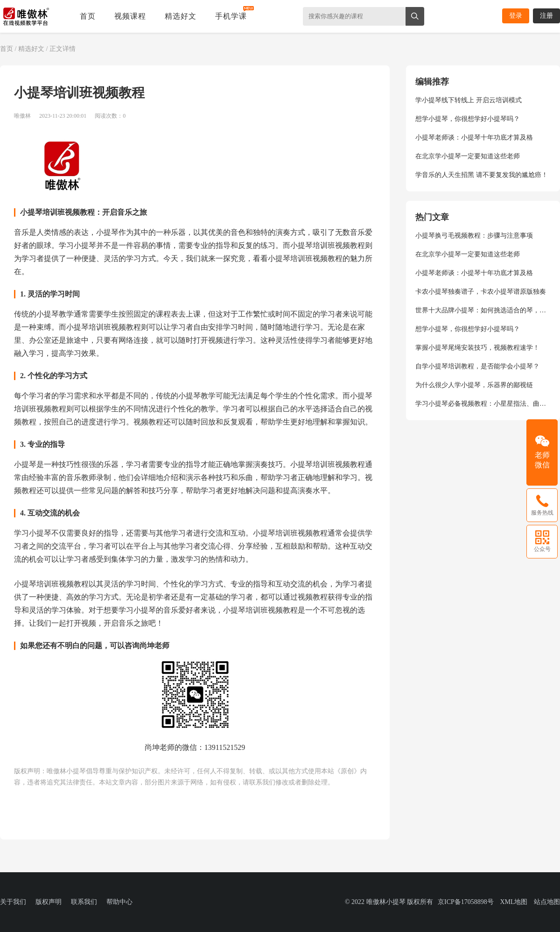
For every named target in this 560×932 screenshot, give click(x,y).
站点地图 (547, 902)
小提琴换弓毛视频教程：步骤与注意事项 (474, 236)
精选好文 (181, 16)
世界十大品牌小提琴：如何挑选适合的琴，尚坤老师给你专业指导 (483, 310)
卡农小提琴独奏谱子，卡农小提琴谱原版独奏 (481, 292)
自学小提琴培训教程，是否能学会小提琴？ (477, 366)
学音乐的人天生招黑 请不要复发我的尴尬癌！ (482, 175)
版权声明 (49, 902)
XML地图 (514, 902)
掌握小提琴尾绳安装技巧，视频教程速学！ (477, 348)
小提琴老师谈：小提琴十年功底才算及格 (474, 138)
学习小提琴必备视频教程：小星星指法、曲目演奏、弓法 (483, 404)
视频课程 (130, 16)
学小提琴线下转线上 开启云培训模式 (469, 100)
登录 (516, 16)
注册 (546, 16)
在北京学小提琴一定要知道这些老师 (468, 156)
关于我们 (13, 902)
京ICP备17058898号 (466, 902)
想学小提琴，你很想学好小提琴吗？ (468, 119)
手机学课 (231, 16)
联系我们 (84, 902)
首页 (88, 16)
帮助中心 (119, 902)
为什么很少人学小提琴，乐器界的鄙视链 (474, 385)
